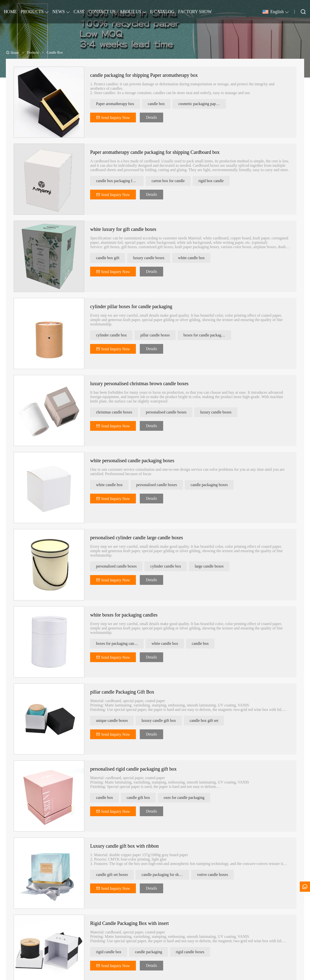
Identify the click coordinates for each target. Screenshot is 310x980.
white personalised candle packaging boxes (137, 461)
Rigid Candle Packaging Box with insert (135, 923)
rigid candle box (114, 952)
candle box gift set (209, 720)
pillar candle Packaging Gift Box (127, 692)
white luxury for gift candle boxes (128, 229)
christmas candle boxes (119, 412)
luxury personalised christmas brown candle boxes (144, 383)
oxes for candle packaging (189, 798)
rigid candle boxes (195, 952)
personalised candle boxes (171, 412)
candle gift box (143, 798)
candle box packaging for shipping (125, 181)
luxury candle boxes (154, 258)
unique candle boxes (117, 720)
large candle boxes (214, 566)
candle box (161, 104)
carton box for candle (173, 181)
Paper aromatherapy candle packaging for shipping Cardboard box (160, 152)
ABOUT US (130, 12)
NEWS (59, 12)
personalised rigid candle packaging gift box (138, 769)
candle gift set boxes (117, 875)
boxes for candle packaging (210, 335)
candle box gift (113, 258)
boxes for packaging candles (123, 643)
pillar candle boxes (160, 335)
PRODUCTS (32, 12)
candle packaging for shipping (170, 875)
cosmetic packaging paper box (207, 104)
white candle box (196, 258)
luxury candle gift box (164, 720)
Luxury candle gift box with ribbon (130, 846)
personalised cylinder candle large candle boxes (142, 538)
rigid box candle (216, 181)
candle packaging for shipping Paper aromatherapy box (149, 75)
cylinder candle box (116, 335)
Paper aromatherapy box (120, 104)
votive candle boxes (218, 875)
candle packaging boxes (214, 485)
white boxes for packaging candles (129, 615)
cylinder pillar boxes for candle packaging (136, 306)
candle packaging (153, 952)
